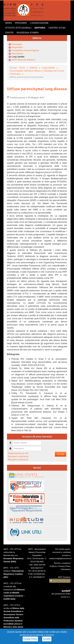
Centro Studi (57, 28)
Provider (21, 23)
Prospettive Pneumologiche (25, 50)
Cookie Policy (30, 639)
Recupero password (18, 459)
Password (12, 447)
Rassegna (17, 44)
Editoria (40, 28)
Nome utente (12, 441)
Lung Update (18, 57)
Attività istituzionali (18, 28)
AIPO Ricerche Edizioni (23, 60)
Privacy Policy (65, 566)
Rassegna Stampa (28, 33)
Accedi (61, 454)
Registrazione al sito (18, 453)
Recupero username (18, 456)
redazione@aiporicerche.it (60, 558)
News (8, 23)
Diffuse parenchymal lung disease (37, 89)
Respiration (17, 47)
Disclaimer (66, 569)
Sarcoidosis (17, 53)
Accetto (47, 639)
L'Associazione (39, 23)
